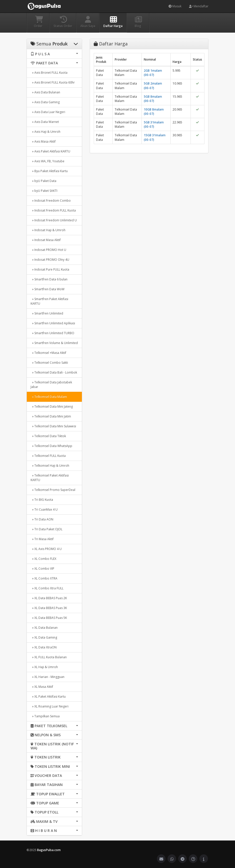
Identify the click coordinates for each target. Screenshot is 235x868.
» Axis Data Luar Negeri (48, 112)
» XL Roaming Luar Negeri (50, 706)
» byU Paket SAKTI (44, 191)
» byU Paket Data (43, 181)
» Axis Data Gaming (45, 102)
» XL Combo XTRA (44, 578)
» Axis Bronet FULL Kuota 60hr (53, 82)
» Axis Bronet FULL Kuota (49, 73)
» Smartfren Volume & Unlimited (54, 343)
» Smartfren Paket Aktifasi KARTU (49, 301)
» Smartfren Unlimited (47, 313)
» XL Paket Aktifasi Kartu (48, 696)
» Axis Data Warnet (45, 122)
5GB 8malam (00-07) (153, 99)
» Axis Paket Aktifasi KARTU (50, 151)
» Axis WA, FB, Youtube (48, 161)
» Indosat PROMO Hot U (48, 250)
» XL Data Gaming (44, 637)
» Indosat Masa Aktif (46, 240)
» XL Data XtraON (44, 647)
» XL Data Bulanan (44, 628)
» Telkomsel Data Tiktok (48, 436)
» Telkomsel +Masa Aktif (48, 353)
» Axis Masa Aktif (43, 141)
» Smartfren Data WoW (48, 289)
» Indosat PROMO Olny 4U (50, 260)
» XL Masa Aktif (42, 687)
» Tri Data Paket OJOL (46, 529)
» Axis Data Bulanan (45, 92)
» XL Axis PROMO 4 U (46, 549)
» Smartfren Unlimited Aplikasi (53, 323)
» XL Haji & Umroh (44, 667)
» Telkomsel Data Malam (49, 397)
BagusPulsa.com (49, 850)
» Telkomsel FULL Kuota (48, 456)
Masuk (175, 6)
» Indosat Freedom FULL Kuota (53, 210)
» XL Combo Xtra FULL (47, 588)
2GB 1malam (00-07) (153, 73)
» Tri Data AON (42, 519)
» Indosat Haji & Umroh (48, 230)
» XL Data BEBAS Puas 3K (49, 608)
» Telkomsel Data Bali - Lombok (54, 372)
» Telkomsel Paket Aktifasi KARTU (50, 478)
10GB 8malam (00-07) (154, 112)
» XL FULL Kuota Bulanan (49, 657)
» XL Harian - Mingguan (48, 677)
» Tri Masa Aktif (42, 539)
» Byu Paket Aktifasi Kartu (49, 171)
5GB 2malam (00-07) (153, 86)
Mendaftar (199, 6)
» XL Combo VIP (42, 569)
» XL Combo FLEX (43, 559)
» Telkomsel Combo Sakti (49, 363)
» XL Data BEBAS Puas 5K (49, 618)
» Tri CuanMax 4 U (44, 509)
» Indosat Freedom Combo (51, 201)
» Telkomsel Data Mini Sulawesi (53, 426)
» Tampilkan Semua (45, 716)
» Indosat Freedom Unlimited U (54, 220)
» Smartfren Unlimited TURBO (52, 333)
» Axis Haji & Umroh (45, 132)
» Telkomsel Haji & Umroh (50, 466)
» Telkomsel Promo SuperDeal (53, 490)
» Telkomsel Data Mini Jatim (51, 416)
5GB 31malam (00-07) (154, 124)
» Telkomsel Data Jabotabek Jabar (51, 385)
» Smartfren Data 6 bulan (49, 279)
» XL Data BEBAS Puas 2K (49, 598)
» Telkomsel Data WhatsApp (51, 446)
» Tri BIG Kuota (42, 500)
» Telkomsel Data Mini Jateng (52, 406)
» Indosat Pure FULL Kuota (50, 269)
